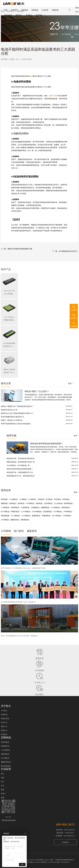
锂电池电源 (5, 516)
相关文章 (6, 383)
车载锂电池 (46, 516)
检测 (3, 798)
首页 (6, 10)
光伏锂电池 (48, 503)
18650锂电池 (5, 750)
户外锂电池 (68, 512)
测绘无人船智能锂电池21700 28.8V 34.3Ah (9, 372)
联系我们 (39, 15)
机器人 (3, 794)
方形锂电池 (25, 507)
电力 (3, 782)
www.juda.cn (47, 860)
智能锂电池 (5, 746)
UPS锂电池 (30, 503)
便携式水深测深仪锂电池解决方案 (20, 249)
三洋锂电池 (5, 507)
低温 (31, 76)
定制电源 (35, 10)
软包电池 (66, 499)
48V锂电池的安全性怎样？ (68, 251)
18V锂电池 (5, 520)
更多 (70, 383)
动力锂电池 (5, 758)
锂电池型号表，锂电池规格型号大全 (20, 472)
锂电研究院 (5, 719)
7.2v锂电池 (23, 499)
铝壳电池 (58, 499)
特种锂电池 (15, 507)
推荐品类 (6, 490)
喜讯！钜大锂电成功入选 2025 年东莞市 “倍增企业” (20, 636)
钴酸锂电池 (45, 507)
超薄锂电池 (36, 516)
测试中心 (4, 726)
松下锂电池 (5, 512)
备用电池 (13, 503)
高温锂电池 (48, 512)
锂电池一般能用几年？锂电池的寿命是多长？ (17, 406)
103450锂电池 (37, 512)
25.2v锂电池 (15, 516)
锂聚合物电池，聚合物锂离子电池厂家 (21, 462)
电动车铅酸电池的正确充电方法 (12, 417)
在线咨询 (65, 842)
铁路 (3, 790)
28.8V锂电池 (56, 516)
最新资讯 (32, 531)
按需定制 (55, 10)
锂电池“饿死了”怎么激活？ (37, 391)
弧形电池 (39, 503)
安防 (3, 778)
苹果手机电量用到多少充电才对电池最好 (16, 424)
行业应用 (45, 10)
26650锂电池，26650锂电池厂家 (18, 465)
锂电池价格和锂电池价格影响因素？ (47, 444)
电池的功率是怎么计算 (9, 410)
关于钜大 (29, 15)
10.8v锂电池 (55, 507)
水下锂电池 (58, 512)
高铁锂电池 (66, 507)
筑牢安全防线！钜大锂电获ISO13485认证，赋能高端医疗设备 (23, 568)
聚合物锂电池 (6, 766)
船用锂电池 (68, 503)
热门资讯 (19, 531)
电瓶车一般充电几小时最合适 (12, 420)
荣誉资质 (4, 715)
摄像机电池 (15, 520)
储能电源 (4, 503)
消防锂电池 (25, 520)
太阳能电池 (35, 507)
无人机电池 (58, 503)
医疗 (3, 774)
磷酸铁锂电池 (6, 762)
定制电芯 (14, 10)
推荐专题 (12, 436)
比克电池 (49, 499)
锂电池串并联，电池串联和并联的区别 (21, 458)
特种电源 (4, 499)
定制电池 (25, 10)
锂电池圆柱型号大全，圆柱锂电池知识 (21, 476)
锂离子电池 (53, 96)
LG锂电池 (32, 499)
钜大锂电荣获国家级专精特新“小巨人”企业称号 (18, 602)
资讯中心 (19, 15)
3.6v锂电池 (13, 499)
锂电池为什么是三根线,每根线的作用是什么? (17, 413)
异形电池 (21, 503)
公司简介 (4, 711)
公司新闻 (6, 531)
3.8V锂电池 (67, 516)
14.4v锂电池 (26, 516)
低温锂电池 (5, 742)
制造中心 (4, 730)
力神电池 (41, 499)
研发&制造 (8, 15)
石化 (3, 786)
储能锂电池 (5, 754)
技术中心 (4, 723)
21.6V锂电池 (26, 512)
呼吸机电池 (15, 512)
